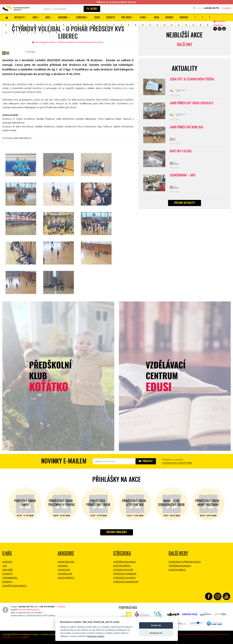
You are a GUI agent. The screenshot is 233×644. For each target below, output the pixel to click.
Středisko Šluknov (124, 578)
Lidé (5, 566)
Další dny (185, 44)
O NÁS (7, 553)
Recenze (169, 17)
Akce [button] (48, 17)
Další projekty (66, 578)
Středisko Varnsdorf (126, 582)
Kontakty (227, 8)
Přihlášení (220, 21)
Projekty (7, 582)
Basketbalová (66, 562)
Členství (7, 574)
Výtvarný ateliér (123, 570)
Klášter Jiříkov (122, 566)
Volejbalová (65, 574)
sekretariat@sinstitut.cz (29, 609)
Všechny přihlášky (117, 532)
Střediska (122, 553)
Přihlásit (146, 461)
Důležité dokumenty (15, 586)
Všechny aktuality (185, 207)
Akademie (66, 553)
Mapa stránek (204, 634)
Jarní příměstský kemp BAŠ (187, 129)
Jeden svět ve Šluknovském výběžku (193, 79)
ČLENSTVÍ (111, 17)
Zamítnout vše (156, 633)
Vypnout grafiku (219, 634)
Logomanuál (10, 578)
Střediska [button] (81, 17)
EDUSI (97, 17)
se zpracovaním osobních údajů (177, 463)
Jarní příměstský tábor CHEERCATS (192, 104)
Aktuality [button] (19, 17)
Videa (156, 17)
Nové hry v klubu (181, 154)
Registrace (219, 25)
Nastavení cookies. (96, 636)
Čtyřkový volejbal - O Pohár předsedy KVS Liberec (81, 42)
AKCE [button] (35, 17)
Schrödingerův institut (44, 42)
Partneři (8, 570)
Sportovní (64, 570)
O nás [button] (143, 17)
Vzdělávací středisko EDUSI (185, 562)
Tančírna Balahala (124, 562)
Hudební (63, 566)
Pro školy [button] (126, 17)
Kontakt (184, 17)
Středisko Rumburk (125, 574)
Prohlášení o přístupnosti (183, 634)
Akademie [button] (63, 17)
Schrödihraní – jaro (183, 178)
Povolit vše (156, 625)
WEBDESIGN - (15, 637)
